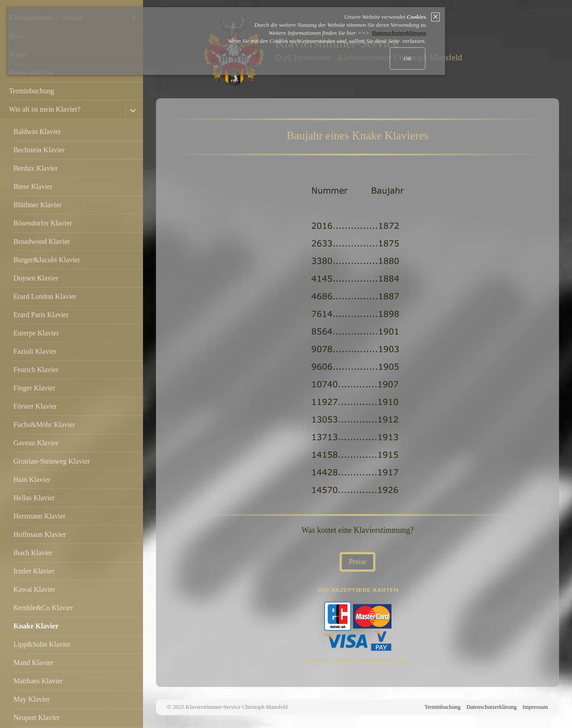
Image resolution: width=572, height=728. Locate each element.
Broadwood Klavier (42, 241)
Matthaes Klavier (38, 681)
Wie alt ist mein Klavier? (45, 109)
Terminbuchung (32, 91)
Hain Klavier (32, 479)
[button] (357, 562)
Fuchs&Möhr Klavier (44, 425)
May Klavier (32, 699)
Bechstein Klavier (39, 150)
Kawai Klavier (34, 589)
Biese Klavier (33, 186)
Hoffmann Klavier (40, 534)
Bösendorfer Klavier (43, 223)
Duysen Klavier (36, 278)
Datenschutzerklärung (492, 707)
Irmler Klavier (34, 571)
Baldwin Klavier (37, 132)
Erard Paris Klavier (41, 315)
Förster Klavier (35, 406)
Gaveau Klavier (36, 443)
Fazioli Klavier (35, 351)
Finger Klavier (34, 388)
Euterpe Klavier (36, 333)
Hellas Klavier (34, 498)
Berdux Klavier (36, 168)
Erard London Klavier (45, 296)
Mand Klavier (33, 663)
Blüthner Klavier (38, 205)
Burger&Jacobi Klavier (47, 260)
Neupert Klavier (37, 718)
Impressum (535, 707)
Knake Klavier (36, 626)
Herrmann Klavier (40, 516)
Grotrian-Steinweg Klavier (52, 461)
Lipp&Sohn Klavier (42, 644)
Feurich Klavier (36, 370)
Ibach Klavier (33, 553)
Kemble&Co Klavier (43, 608)
